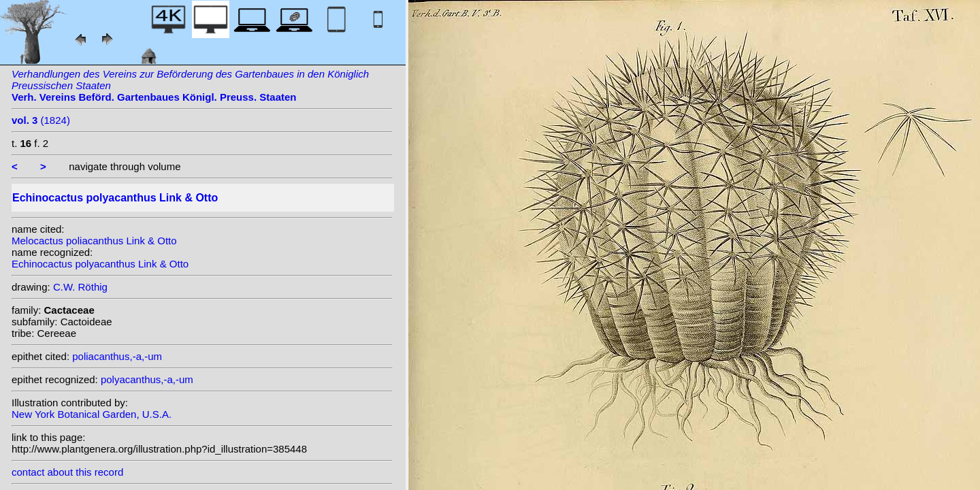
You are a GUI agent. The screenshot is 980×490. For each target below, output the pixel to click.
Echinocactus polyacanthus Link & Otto (100, 264)
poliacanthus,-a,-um (117, 356)
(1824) (41, 120)
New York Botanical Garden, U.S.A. (92, 414)
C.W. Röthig (80, 287)
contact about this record (67, 472)
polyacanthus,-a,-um (147, 379)
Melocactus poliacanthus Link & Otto (94, 241)
